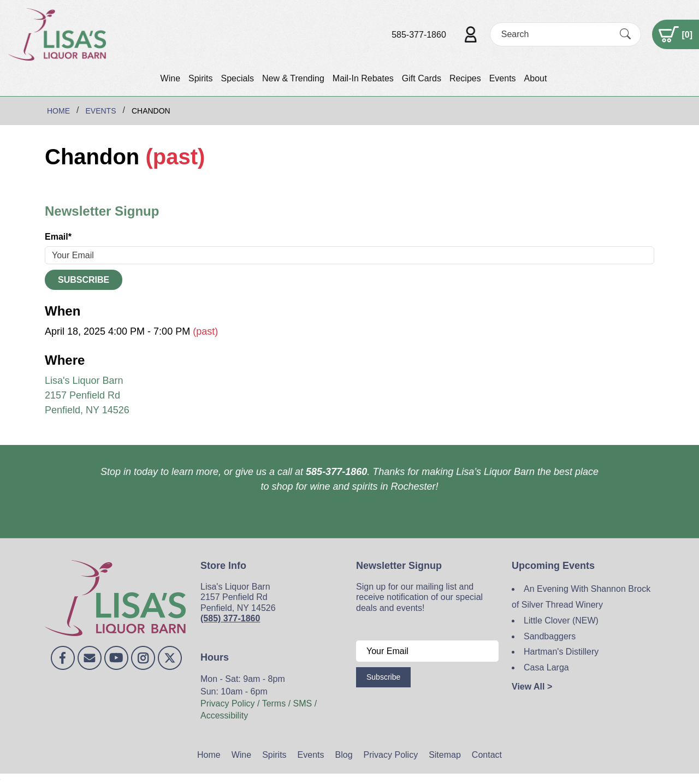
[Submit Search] (625, 34)
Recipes (465, 78)
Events (503, 78)
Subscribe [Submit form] (84, 280)
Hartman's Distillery (561, 652)
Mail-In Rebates (363, 78)
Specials (237, 78)
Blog (344, 755)
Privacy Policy (391, 755)
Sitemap (445, 755)
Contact (487, 755)
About (536, 78)
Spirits (200, 78)
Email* (58, 237)
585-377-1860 (419, 35)
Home (209, 755)
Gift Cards (422, 78)
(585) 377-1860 (230, 618)
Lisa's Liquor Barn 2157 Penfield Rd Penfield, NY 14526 (87, 395)
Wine (170, 78)
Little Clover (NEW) (561, 620)
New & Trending (293, 78)
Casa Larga (546, 667)
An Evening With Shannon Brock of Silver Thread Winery (581, 597)
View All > (532, 687)
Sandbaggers (550, 636)
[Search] (556, 34)
